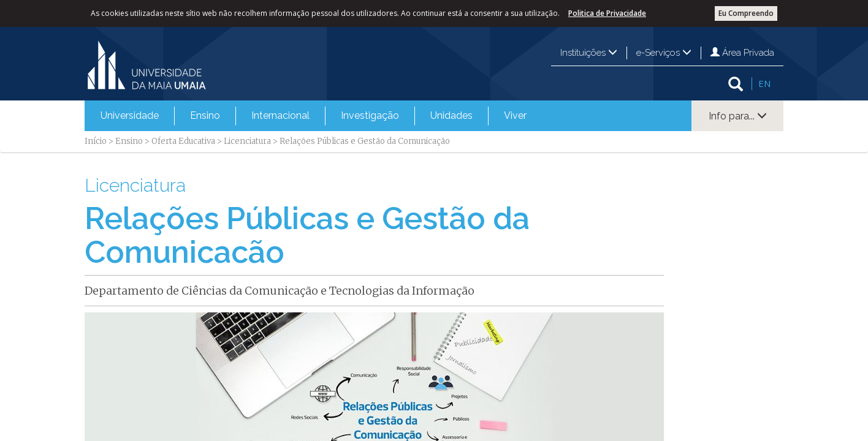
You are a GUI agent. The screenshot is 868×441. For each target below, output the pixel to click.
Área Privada (742, 53)
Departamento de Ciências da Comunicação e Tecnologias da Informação (280, 291)
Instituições (589, 53)
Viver (515, 115)
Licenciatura (247, 141)
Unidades (451, 115)
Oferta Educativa (183, 141)
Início (96, 141)
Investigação (370, 115)
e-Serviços (664, 53)
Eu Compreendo (746, 13)
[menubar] (314, 116)
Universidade (130, 115)
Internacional (280, 115)
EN (764, 83)
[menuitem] (130, 116)
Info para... (738, 116)
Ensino (205, 115)
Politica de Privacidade (607, 13)
